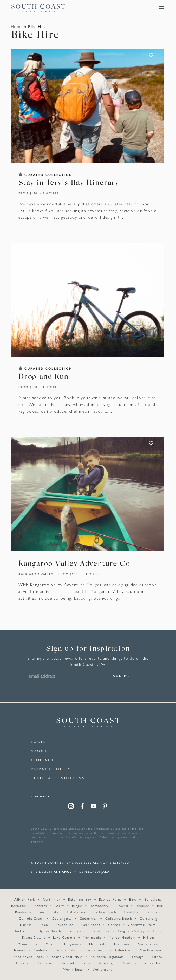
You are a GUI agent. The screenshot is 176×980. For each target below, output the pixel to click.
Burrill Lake (49, 912)
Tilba (86, 963)
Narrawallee (148, 944)
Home (17, 26)
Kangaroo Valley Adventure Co (74, 564)
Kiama (157, 931)
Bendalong (153, 899)
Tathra (157, 956)
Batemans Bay (80, 899)
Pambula (40, 950)
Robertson (123, 950)
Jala (106, 872)
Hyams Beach (50, 931)
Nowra (20, 950)
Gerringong (91, 925)
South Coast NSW (68, 956)
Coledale (153, 912)
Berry (60, 906)
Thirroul (67, 963)
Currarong (148, 918)
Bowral (122, 906)
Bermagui (19, 906)
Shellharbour (151, 950)
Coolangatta (62, 918)
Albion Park (25, 899)
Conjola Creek (31, 918)
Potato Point (66, 950)
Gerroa (114, 925)
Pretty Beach (96, 950)
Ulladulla (129, 963)
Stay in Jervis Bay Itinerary (69, 183)
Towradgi (106, 963)
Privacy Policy (51, 769)
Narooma (122, 944)
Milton (149, 937)
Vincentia (152, 963)
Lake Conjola (64, 937)
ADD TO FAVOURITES (152, 55)
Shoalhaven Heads (29, 956)
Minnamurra (28, 944)
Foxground (65, 925)
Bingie (77, 906)
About (39, 751)
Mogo (50, 944)
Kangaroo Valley (36, 574)
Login (39, 741)
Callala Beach (105, 912)
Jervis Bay (101, 931)
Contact (43, 760)
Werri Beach (74, 969)
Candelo (131, 912)
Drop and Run (44, 377)
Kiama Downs (34, 937)
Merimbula (92, 937)
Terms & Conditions (58, 778)
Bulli (161, 906)
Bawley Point (110, 899)
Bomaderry (99, 906)
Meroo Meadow (122, 937)
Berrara (41, 906)
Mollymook (72, 944)
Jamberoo (77, 931)
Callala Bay (76, 912)
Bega (133, 899)
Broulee (143, 906)
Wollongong (103, 969)
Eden (44, 925)
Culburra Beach (119, 918)
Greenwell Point (142, 925)
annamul (63, 872)
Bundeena (23, 912)
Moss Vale (98, 944)
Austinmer (51, 899)
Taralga (138, 956)
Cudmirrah (89, 918)
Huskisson (22, 931)
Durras (26, 925)
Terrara (22, 963)
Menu (162, 8)
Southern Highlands (107, 956)
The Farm (44, 963)
